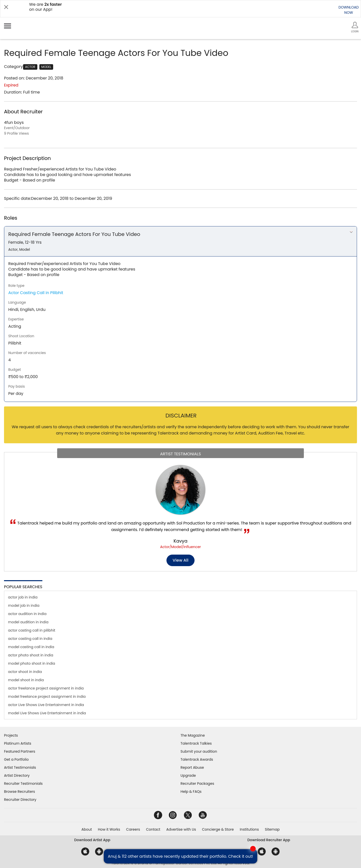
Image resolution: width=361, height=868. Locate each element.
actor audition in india (27, 614)
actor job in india (23, 597)
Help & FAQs (191, 792)
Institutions (249, 829)
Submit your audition (199, 751)
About (87, 829)
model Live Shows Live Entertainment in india (47, 713)
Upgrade (188, 775)
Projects (11, 735)
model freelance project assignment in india (47, 697)
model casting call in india (31, 647)
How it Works (109, 829)
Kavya (180, 541)
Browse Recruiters (20, 792)
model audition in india (28, 622)
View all (181, 560)
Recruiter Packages (197, 784)
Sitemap (272, 829)
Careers (133, 829)
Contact (153, 829)
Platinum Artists (18, 743)
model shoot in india (26, 680)
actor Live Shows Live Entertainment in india (46, 705)
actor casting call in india (30, 639)
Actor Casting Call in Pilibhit (36, 293)
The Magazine (193, 735)
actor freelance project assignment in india (46, 688)
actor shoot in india (25, 672)
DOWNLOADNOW (349, 10)
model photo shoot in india (32, 663)
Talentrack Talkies (196, 743)
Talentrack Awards (197, 759)
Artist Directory (17, 775)
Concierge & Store (218, 829)
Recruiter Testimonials (23, 784)
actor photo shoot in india (31, 655)
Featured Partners (20, 751)
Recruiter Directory (20, 800)
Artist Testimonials (20, 767)
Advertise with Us (181, 829)
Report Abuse (192, 767)
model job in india (24, 605)
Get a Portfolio (16, 759)
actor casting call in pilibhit (32, 630)
